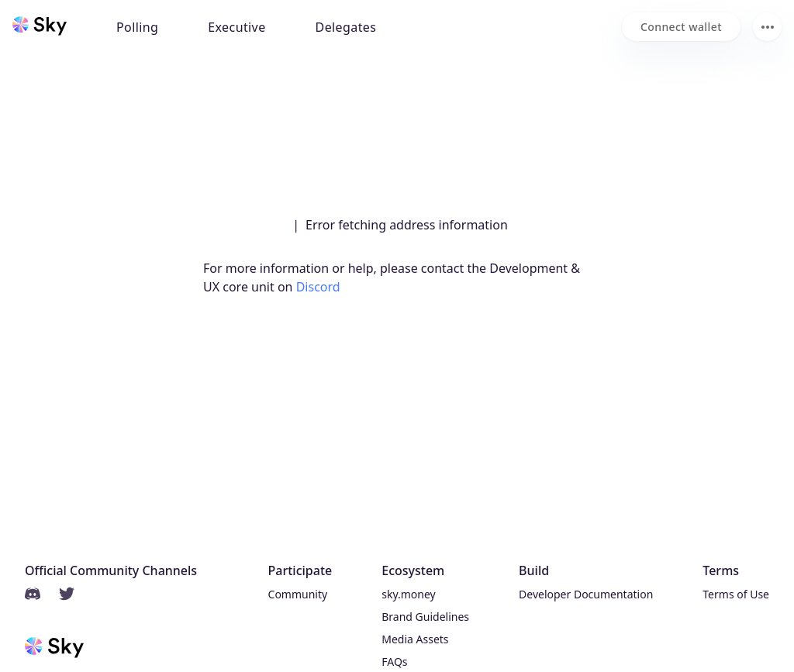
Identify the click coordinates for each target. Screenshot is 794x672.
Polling (137, 27)
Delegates (346, 27)
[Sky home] (40, 26)
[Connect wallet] (681, 27)
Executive (236, 27)
